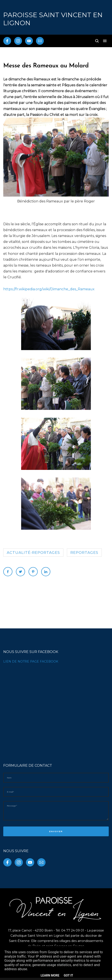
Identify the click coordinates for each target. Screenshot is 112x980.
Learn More (50, 975)
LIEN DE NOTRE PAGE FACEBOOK (31, 661)
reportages (84, 553)
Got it (68, 975)
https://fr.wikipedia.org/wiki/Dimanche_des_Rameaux (49, 289)
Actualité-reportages (33, 553)
